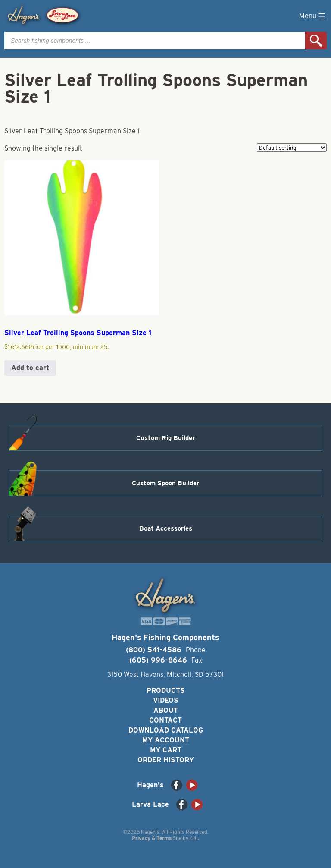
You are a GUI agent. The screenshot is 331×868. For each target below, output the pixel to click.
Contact (165, 720)
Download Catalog (166, 730)
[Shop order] (292, 148)
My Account (166, 740)
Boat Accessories (166, 528)
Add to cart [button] (30, 368)
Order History (166, 760)
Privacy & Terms (152, 838)
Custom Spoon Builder (165, 483)
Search (316, 41)
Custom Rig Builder (165, 438)
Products (166, 690)
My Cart (166, 750)
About (166, 710)
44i (194, 838)
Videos (166, 700)
